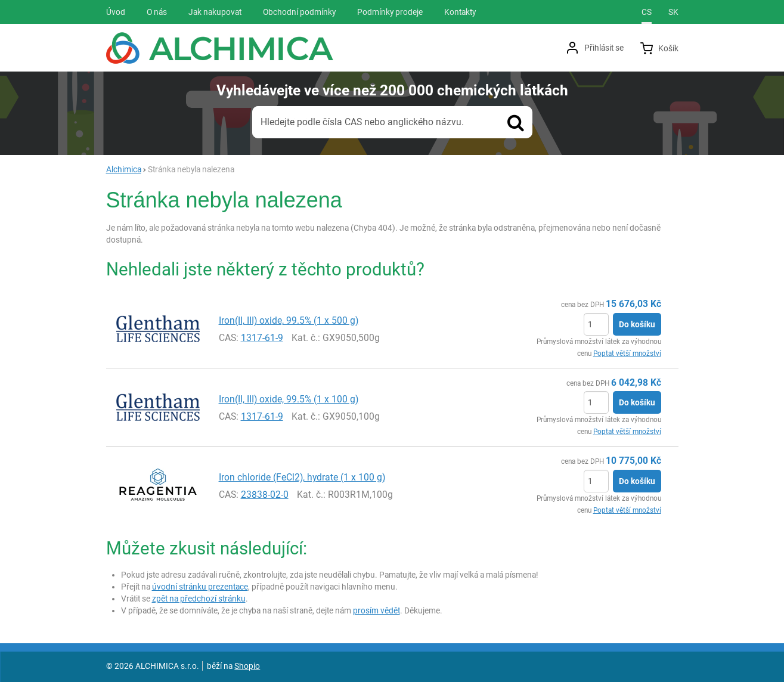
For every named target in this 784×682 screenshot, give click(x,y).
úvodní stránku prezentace (200, 587)
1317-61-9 (262, 338)
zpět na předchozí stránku (199, 599)
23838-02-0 (265, 495)
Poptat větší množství (627, 354)
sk (673, 12)
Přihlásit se (604, 48)
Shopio (247, 666)
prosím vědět (376, 610)
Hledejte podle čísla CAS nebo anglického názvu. (362, 122)
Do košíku (637, 324)
